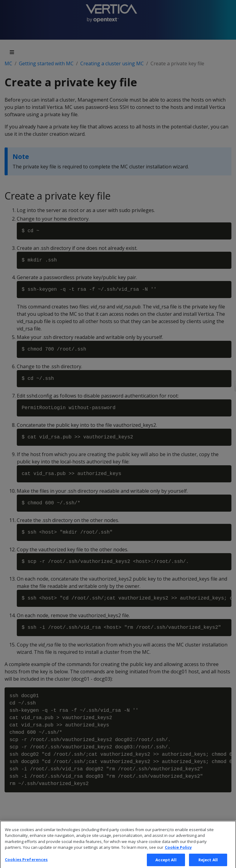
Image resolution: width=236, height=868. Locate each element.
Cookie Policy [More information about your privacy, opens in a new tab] (178, 852)
